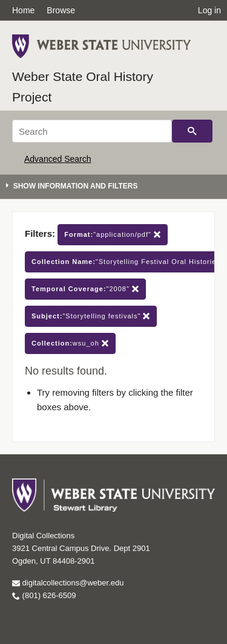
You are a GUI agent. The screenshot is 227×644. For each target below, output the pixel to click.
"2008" (85, 289)
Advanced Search (58, 159)
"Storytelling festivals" (91, 316)
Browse (61, 10)
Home (23, 10)
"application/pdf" (113, 235)
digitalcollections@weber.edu (68, 583)
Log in (209, 10)
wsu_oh (70, 343)
